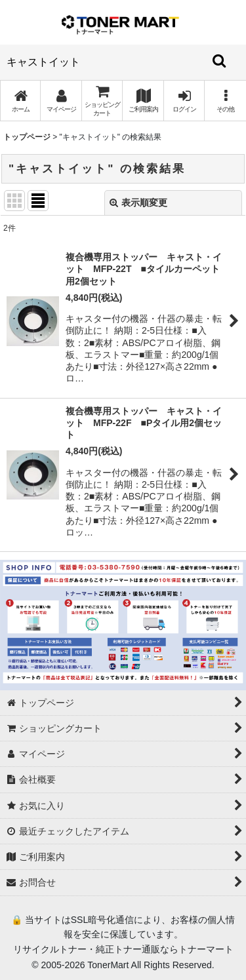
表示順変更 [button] (138, 203)
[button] (225, 101)
